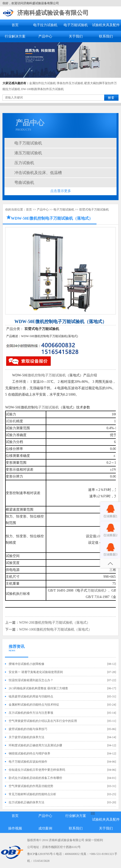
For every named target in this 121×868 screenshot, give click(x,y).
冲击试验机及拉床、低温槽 (38, 173)
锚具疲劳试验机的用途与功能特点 (31, 696)
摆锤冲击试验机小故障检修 (26, 664)
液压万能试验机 (28, 153)
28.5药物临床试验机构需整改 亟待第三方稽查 (38, 688)
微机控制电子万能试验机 (47, 375)
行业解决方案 (15, 36)
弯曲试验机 (24, 183)
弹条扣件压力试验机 (70, 83)
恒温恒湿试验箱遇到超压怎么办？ (31, 680)
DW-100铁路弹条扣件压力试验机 (42, 89)
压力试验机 (24, 163)
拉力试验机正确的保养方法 (26, 802)
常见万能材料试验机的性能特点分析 (32, 794)
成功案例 (45, 828)
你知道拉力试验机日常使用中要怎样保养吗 (37, 770)
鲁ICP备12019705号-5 (41, 854)
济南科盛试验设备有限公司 (53, 13)
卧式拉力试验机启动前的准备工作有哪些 (35, 778)
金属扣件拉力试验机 (43, 83)
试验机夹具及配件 (106, 25)
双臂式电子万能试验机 (94, 210)
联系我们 (106, 36)
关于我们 (76, 36)
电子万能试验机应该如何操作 (28, 762)
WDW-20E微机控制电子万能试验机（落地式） (55, 623)
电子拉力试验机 (45, 25)
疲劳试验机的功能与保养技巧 (28, 729)
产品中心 (45, 36)
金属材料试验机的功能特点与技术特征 (34, 705)
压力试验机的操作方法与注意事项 (31, 713)
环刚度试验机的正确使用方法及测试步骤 (35, 745)
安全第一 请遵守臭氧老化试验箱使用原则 (36, 672)
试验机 (11, 421)
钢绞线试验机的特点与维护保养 (29, 753)
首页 (15, 25)
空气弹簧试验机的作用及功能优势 (31, 786)
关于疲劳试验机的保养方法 (26, 737)
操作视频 (15, 828)
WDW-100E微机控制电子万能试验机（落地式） (55, 629)
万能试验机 (96, 590)
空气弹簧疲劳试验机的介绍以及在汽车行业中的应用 (43, 721)
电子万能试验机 (76, 25)
